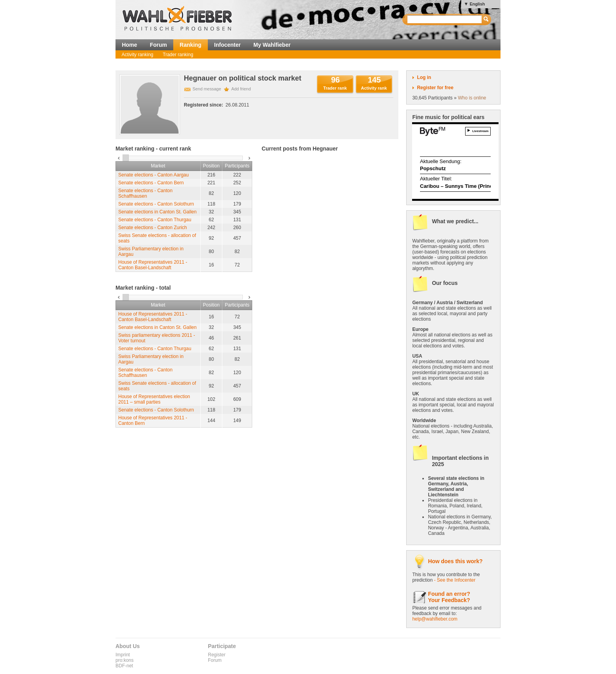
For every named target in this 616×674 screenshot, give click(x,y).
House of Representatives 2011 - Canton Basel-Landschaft (153, 265)
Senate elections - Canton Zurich (153, 228)
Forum (158, 45)
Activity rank (374, 88)
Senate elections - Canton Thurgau (155, 220)
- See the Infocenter (455, 580)
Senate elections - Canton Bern (151, 183)
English (477, 4)
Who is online (472, 98)
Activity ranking (138, 55)
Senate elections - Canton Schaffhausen (145, 193)
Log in (424, 77)
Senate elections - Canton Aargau (153, 175)
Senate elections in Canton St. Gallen (157, 212)
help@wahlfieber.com (435, 619)
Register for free (435, 88)
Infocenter (227, 45)
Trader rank (335, 88)
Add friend (241, 89)
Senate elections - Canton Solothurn (156, 204)
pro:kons (125, 660)
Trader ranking (178, 55)
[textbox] (445, 19)
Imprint (123, 655)
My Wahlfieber (272, 45)
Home (129, 45)
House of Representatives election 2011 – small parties (154, 399)
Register (217, 655)
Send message (207, 89)
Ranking (190, 45)
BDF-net (124, 666)
